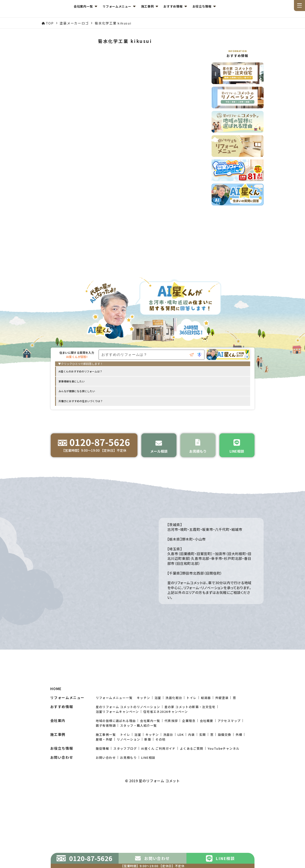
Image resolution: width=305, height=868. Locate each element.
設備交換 (225, 797)
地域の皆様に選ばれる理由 (116, 783)
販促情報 (103, 811)
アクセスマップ (229, 783)
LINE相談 (148, 820)
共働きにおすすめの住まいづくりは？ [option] (81, 402)
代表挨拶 (171, 783)
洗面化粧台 (174, 760)
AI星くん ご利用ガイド (158, 811)
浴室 (158, 760)
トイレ (191, 760)
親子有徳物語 (106, 788)
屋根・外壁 (104, 801)
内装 (192, 797)
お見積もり (128, 820)
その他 (160, 801)
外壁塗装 (222, 760)
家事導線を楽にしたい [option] (72, 383)
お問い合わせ (106, 820)
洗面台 (168, 797)
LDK (181, 797)
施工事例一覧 (106, 797)
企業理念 (189, 783)
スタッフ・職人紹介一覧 (138, 788)
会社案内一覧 (150, 783)
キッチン (144, 760)
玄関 (203, 797)
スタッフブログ (125, 811)
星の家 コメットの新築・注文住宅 (190, 769)
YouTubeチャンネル (224, 811)
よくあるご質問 (192, 811)
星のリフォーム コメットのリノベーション (128, 769)
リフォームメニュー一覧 (114, 760)
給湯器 (206, 760)
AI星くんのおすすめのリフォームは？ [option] (80, 373)
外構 (239, 797)
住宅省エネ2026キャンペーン (166, 774)
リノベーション (129, 801)
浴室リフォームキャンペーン (117, 774)
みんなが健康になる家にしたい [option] (77, 393)
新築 (148, 801)
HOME (56, 751)
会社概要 (207, 783)
